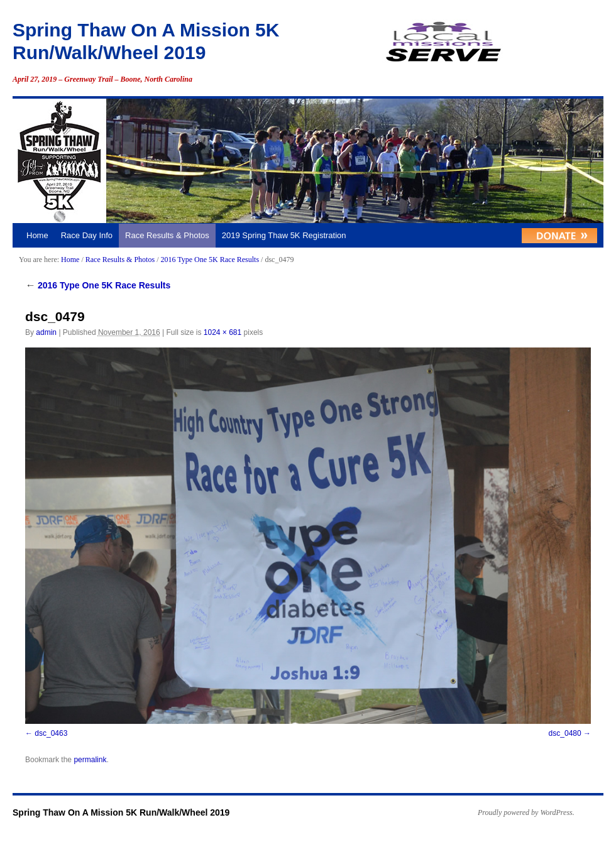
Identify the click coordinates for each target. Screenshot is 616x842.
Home (37, 235)
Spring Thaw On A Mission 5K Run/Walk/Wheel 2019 (121, 812)
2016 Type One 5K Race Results (210, 260)
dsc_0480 (565, 733)
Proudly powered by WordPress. (526, 812)
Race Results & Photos (167, 235)
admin (46, 332)
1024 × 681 (223, 332)
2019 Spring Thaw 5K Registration (284, 235)
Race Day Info (87, 235)
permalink (90, 760)
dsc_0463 (51, 733)
